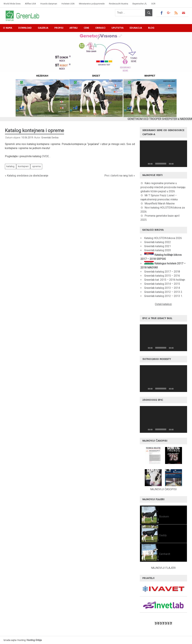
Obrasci (100, 28)
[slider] (161, 164)
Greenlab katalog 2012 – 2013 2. (163, 292)
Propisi (59, 28)
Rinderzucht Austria (119, 4)
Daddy (163, 535)
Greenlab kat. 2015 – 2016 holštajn (165, 280)
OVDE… (46, 156)
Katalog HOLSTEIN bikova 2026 (163, 238)
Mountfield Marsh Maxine (160, 204)
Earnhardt (164, 554)
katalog (10, 166)
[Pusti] (144, 164)
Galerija (43, 28)
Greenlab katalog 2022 (158, 242)
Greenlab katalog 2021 (158, 246)
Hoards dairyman (49, 4)
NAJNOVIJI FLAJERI (163, 568)
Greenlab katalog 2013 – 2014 (162, 288)
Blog (151, 28)
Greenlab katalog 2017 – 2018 (162, 272)
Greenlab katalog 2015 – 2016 (162, 276)
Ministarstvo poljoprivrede (92, 4)
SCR (153, 4)
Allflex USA (30, 4)
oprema (36, 166)
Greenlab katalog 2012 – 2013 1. (163, 296)
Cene (86, 28)
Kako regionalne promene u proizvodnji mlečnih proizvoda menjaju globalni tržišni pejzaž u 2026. (163, 187)
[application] (164, 154)
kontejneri (23, 166)
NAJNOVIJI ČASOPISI (163, 489)
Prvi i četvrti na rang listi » (120, 176)
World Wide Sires (12, 4)
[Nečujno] (177, 164)
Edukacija (136, 28)
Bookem (164, 517)
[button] (163, 154)
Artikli (74, 28)
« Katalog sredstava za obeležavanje (27, 176)
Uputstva (118, 28)
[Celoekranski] (183, 164)
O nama (8, 28)
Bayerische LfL (140, 4)
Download (25, 28)
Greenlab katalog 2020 (158, 250)
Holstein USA (68, 4)
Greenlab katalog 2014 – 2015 (162, 284)
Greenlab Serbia (50, 138)
